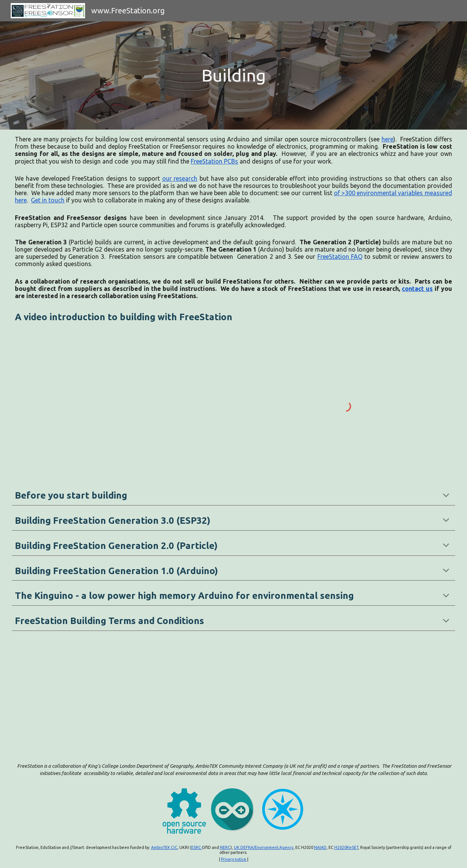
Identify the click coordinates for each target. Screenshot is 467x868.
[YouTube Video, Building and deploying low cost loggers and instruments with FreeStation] (121, 406)
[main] (233, 75)
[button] (446, 496)
